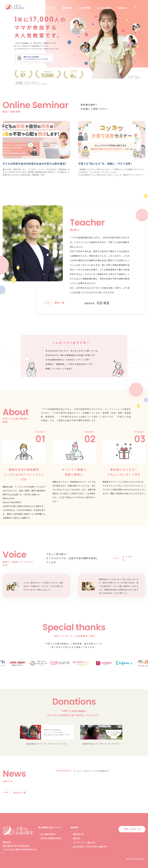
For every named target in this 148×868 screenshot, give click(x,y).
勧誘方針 (77, 838)
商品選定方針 (79, 834)
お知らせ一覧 (19, 792)
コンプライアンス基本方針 (84, 842)
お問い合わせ (130, 829)
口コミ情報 (85, 8)
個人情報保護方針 (48, 834)
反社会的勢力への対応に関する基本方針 (90, 847)
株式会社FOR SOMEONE (16, 846)
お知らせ (123, 8)
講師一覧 (60, 303)
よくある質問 (104, 8)
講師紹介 (67, 8)
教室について (49, 8)
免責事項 (74, 827)
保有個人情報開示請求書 (51, 838)
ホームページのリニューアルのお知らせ (91, 771)
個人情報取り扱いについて (50, 827)
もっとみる (127, 558)
